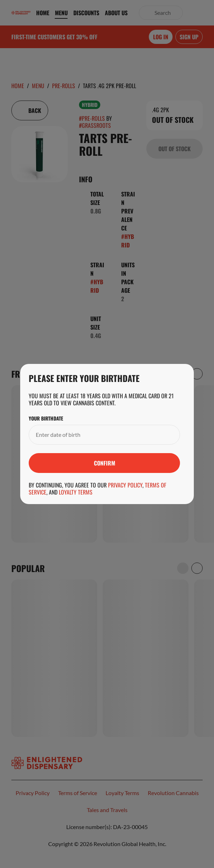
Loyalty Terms (76, 492)
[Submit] (104, 463)
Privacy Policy (125, 485)
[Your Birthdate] (97, 435)
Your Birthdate (46, 418)
